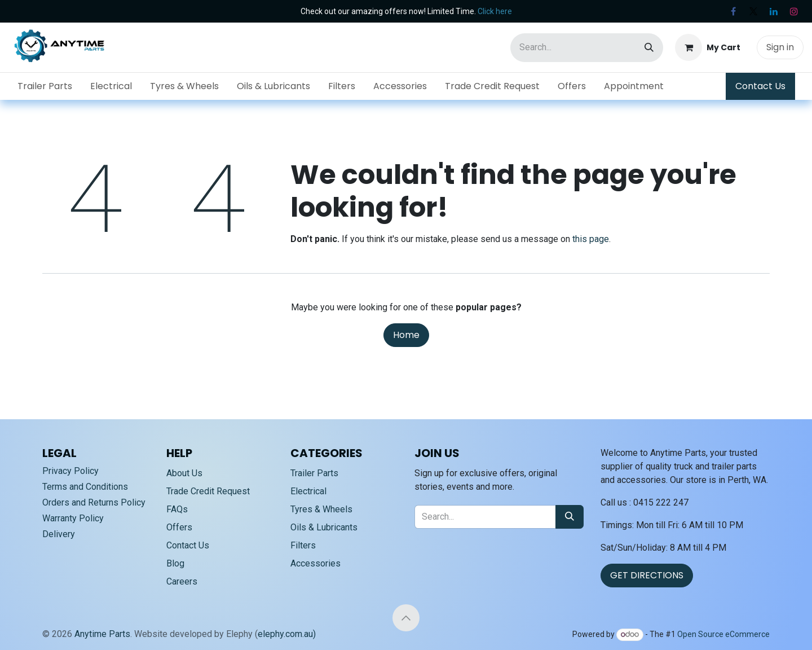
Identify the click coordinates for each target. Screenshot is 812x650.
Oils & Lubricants (324, 527)
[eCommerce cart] (708, 47)
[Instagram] (794, 11)
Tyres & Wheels (321, 509)
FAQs (177, 509)
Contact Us (760, 86)
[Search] (649, 48)
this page (591, 239)
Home (406, 335)
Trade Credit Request (208, 491)
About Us (184, 473)
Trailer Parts (314, 473)
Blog (175, 563)
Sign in (780, 47)
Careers (182, 581)
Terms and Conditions (85, 487)
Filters (303, 545)
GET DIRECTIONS (647, 575)
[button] (406, 618)
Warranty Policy (73, 518)
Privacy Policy (70, 471)
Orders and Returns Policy (94, 502)
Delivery (59, 534)
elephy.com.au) (287, 634)
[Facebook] (733, 11)
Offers (179, 527)
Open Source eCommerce (723, 634)
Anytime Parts (102, 634)
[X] (753, 11)
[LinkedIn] (774, 11)
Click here (495, 11)
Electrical (308, 491)
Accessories (315, 563)
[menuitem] (45, 86)
